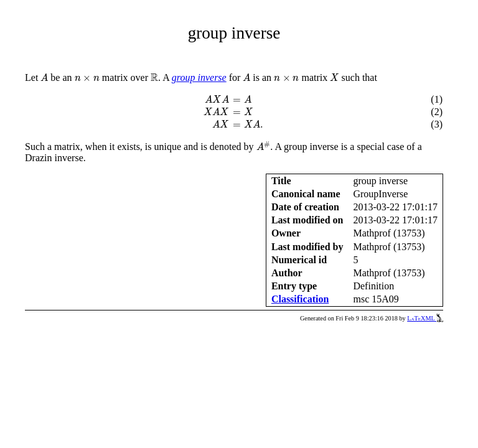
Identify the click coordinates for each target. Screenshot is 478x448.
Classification (300, 299)
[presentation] (44, 77)
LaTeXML (425, 318)
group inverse (199, 77)
